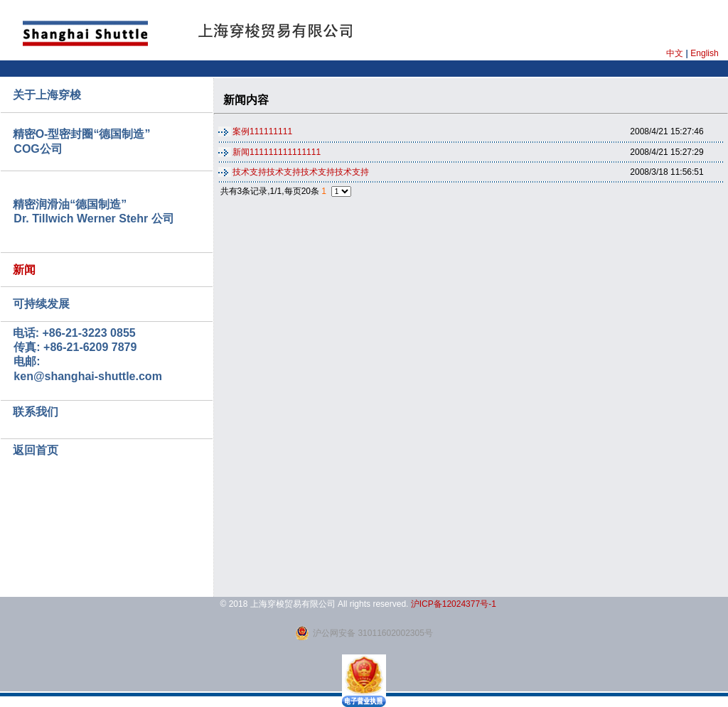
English (704, 53)
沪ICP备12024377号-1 (454, 604)
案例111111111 (262, 131)
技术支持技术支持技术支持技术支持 (301, 172)
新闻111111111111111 (277, 152)
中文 (675, 53)
